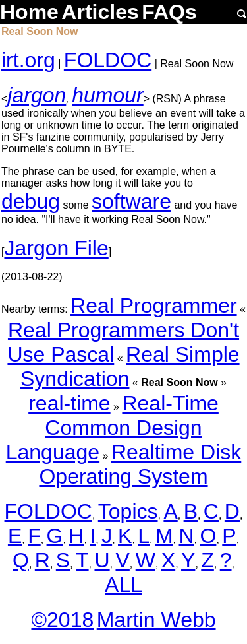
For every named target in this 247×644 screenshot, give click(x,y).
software (131, 201)
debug (31, 201)
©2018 (62, 620)
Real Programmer (154, 306)
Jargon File (56, 248)
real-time (69, 403)
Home (29, 12)
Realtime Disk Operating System (140, 464)
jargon (37, 95)
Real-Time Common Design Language (112, 428)
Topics (128, 511)
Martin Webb (156, 620)
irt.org (28, 60)
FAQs (169, 12)
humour (108, 95)
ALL (123, 585)
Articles (100, 12)
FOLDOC (108, 60)
